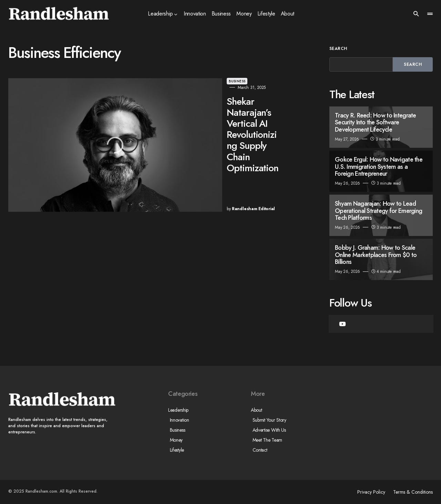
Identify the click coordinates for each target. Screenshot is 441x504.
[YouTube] (342, 324)
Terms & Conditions (413, 492)
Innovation (178, 420)
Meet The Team (266, 440)
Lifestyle (175, 450)
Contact (258, 450)
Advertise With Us (268, 430)
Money (175, 440)
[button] (416, 14)
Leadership (178, 410)
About (257, 410)
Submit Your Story (268, 420)
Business (165, 81)
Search (338, 49)
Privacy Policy (368, 492)
